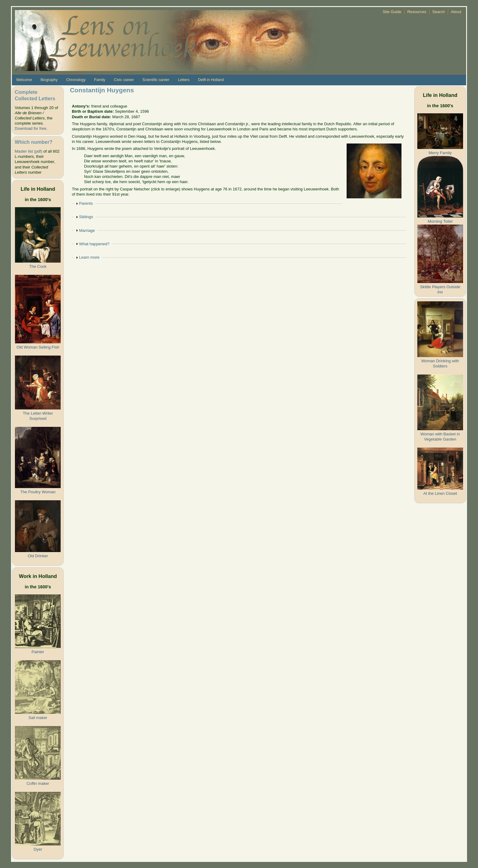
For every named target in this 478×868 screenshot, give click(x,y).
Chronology (76, 80)
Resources (417, 12)
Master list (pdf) (28, 151)
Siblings (86, 217)
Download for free (30, 128)
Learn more (89, 257)
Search (439, 12)
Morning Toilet (440, 221)
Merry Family (440, 153)
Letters (184, 80)
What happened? (94, 244)
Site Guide (392, 12)
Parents (86, 203)
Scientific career (156, 80)
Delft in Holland (211, 80)
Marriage (87, 230)
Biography (49, 80)
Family (100, 80)
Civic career (124, 80)
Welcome (24, 80)
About (456, 12)
